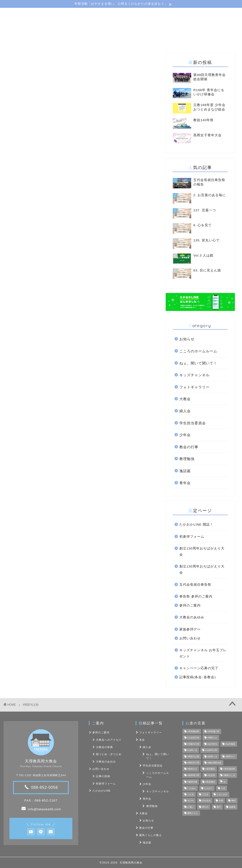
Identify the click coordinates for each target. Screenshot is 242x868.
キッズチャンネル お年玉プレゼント (203, 653)
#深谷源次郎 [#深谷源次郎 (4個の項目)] (229, 769)
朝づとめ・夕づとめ (109, 754)
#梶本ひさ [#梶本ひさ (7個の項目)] (192, 769)
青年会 (185, 483)
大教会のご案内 (65, 40)
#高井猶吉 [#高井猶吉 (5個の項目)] (210, 782)
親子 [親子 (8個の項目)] (219, 807)
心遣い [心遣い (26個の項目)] (191, 807)
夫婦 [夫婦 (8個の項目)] (221, 801)
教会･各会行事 (96, 40)
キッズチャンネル (194, 375)
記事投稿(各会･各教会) (198, 677)
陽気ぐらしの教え (128, 40)
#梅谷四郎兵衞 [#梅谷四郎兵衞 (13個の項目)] (214, 763)
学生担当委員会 (193, 423)
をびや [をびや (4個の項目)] (191, 801)
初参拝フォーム (192, 537)
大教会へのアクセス (109, 740)
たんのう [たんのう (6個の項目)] (208, 788)
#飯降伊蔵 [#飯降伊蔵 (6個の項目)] (192, 782)
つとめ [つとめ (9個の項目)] (191, 794)
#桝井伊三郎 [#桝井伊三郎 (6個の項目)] (193, 763)
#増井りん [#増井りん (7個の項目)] (212, 738)
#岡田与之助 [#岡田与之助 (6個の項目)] (193, 757)
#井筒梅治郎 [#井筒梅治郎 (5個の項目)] (193, 731)
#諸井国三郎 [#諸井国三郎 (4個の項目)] (193, 775)
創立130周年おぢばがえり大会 (202, 551)
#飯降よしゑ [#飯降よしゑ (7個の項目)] (229, 775)
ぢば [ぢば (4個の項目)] (223, 788)
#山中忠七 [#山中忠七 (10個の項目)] (212, 744)
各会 (142, 740)
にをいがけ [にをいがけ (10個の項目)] (222, 794)
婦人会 (185, 411)
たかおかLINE (102, 791)
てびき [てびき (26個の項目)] (205, 794)
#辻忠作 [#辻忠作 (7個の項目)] (211, 775)
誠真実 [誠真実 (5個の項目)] (232, 807)
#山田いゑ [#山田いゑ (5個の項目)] (192, 750)
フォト (155, 40)
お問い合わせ (179, 40)
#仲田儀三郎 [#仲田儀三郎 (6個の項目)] (213, 731)
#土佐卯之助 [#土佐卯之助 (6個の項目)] (193, 738)
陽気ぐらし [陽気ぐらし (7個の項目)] (193, 813)
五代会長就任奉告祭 (195, 585)
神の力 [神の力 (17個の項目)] (205, 807)
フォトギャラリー (194, 387)
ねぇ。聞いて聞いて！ (198, 363)
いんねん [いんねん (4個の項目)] (192, 788)
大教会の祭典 (104, 747)
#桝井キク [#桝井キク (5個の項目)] (230, 757)
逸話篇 (185, 471)
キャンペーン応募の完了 (199, 668)
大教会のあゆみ (192, 617)
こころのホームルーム (198, 351)
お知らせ (187, 339)
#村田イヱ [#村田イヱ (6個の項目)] (212, 757)
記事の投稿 (103, 776)
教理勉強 (187, 459)
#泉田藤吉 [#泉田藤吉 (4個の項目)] (210, 769)
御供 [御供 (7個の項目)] (233, 801)
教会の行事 (189, 447)
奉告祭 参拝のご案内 (196, 596)
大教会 (185, 399)
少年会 (185, 435)
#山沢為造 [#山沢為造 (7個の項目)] (230, 744)
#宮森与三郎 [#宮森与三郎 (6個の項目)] (193, 744)
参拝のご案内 (190, 605)
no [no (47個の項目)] (225, 782)
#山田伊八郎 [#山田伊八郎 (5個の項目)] (211, 750)
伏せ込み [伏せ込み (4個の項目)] (206, 801)
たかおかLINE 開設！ (196, 525)
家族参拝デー (190, 629)
